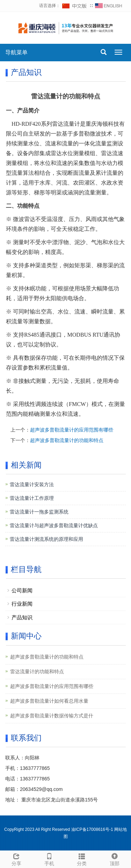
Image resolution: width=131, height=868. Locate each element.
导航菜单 (16, 52)
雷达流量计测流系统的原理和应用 (46, 539)
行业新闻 (22, 604)
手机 (49, 859)
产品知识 (22, 617)
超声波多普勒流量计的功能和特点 (67, 440)
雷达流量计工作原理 (32, 498)
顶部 (115, 859)
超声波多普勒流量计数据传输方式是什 (52, 716)
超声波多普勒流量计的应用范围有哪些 (72, 430)
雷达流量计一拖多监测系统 (39, 512)
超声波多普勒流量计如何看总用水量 (49, 701)
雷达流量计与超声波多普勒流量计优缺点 (54, 525)
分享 (16, 859)
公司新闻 (22, 590)
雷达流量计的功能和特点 (37, 671)
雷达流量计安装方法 (32, 484)
